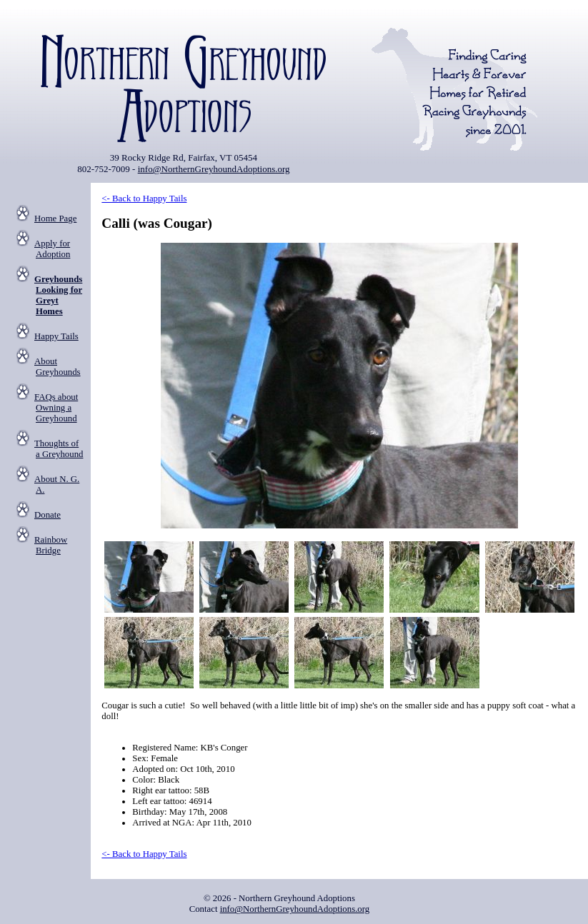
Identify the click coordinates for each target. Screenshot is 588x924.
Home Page (55, 219)
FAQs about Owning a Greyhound (56, 408)
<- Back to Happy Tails (144, 199)
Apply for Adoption (52, 249)
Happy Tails (56, 336)
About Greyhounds (58, 367)
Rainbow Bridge (51, 545)
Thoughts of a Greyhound (59, 449)
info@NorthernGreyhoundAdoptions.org (214, 169)
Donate (48, 515)
